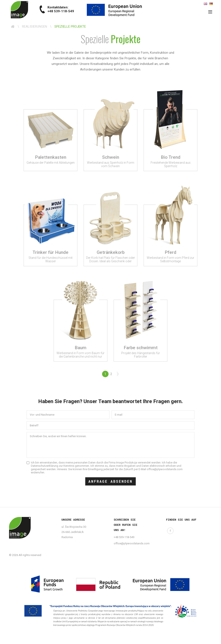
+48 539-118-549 (124, 537)
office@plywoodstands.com (132, 543)
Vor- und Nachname (42, 415)
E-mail (119, 415)
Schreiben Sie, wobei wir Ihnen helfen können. (58, 436)
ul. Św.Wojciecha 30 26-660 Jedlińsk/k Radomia (74, 532)
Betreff (34, 425)
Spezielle (111, 39)
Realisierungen (35, 27)
